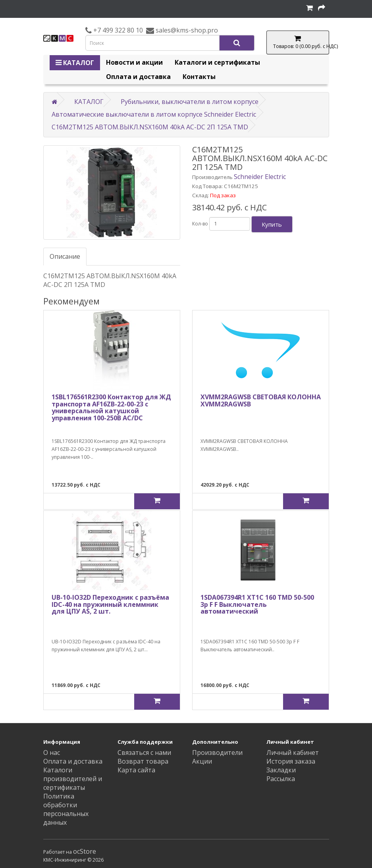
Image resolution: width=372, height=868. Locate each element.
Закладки (281, 770)
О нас (52, 753)
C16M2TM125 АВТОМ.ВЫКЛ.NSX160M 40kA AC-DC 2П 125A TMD (150, 127)
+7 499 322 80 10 (117, 30)
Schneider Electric (260, 177)
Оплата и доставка (138, 77)
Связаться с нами (144, 753)
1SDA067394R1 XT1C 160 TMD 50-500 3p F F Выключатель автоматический (257, 604)
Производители (217, 753)
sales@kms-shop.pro (186, 30)
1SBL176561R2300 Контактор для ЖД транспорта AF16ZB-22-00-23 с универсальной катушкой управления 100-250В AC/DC (111, 407)
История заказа (291, 761)
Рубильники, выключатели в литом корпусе (190, 102)
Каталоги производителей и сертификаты (73, 779)
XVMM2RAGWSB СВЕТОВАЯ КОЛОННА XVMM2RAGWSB (261, 400)
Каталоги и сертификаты (217, 62)
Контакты (199, 77)
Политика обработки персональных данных (66, 809)
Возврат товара (143, 761)
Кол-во (200, 224)
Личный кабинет (293, 753)
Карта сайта (136, 770)
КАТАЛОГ (75, 63)
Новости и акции (134, 62)
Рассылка (281, 779)
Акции (202, 761)
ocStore (85, 851)
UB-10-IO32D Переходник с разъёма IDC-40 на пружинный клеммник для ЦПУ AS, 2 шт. (110, 604)
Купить (272, 224)
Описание (65, 256)
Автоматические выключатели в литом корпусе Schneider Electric (154, 114)
